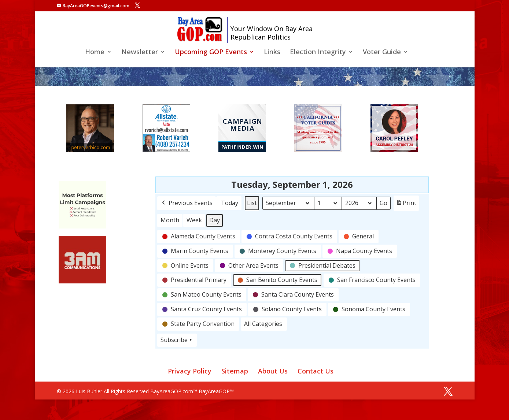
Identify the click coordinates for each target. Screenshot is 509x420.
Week (194, 220)
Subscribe (177, 340)
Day (215, 220)
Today (230, 203)
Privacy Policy (190, 371)
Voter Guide (382, 53)
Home (95, 53)
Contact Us (316, 371)
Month (170, 220)
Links (272, 53)
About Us (273, 371)
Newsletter (140, 53)
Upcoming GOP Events (211, 53)
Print (406, 205)
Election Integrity (318, 53)
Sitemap (235, 371)
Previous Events (187, 203)
